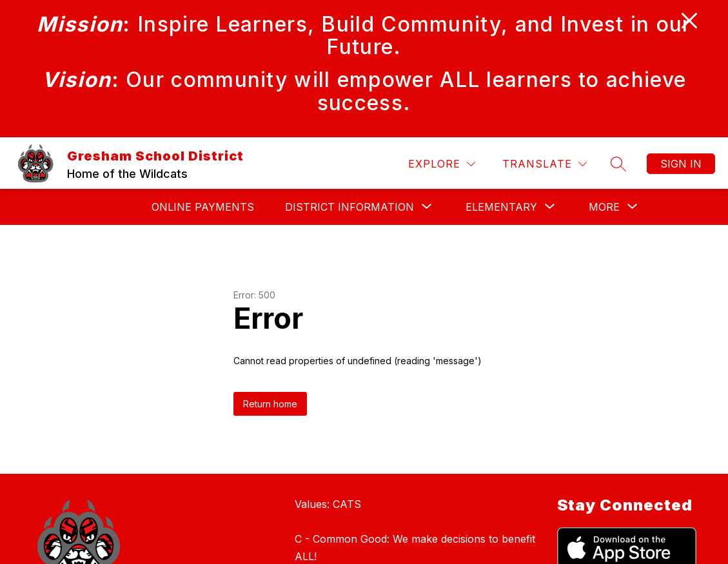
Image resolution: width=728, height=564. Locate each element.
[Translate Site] (545, 164)
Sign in (681, 164)
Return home (270, 404)
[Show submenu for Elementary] (501, 207)
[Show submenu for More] (604, 207)
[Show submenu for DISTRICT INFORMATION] (349, 207)
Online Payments (203, 207)
